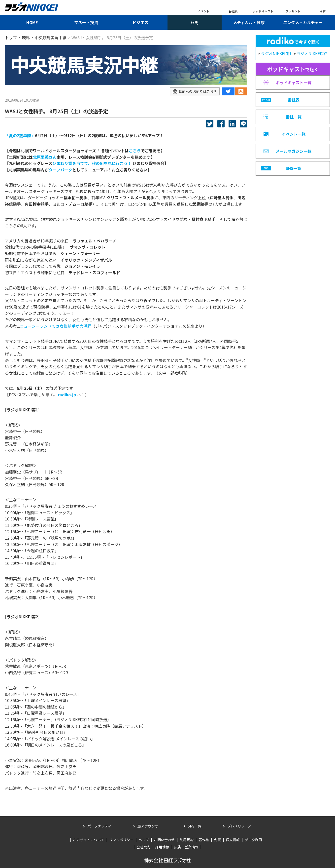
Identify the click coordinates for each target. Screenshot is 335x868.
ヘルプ (144, 840)
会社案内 (143, 847)
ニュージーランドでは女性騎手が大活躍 (56, 326)
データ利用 (253, 840)
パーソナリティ (99, 826)
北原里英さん (45, 157)
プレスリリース (239, 826)
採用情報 (162, 847)
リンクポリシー (121, 840)
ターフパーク (60, 170)
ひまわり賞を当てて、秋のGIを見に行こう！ (92, 163)
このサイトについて (89, 840)
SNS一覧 (195, 826)
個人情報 (233, 840)
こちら (135, 151)
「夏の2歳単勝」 (20, 135)
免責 (217, 840)
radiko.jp (67, 395)
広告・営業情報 (186, 847)
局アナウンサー (150, 826)
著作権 (204, 840)
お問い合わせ (164, 840)
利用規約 (187, 840)
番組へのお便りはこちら (195, 92)
